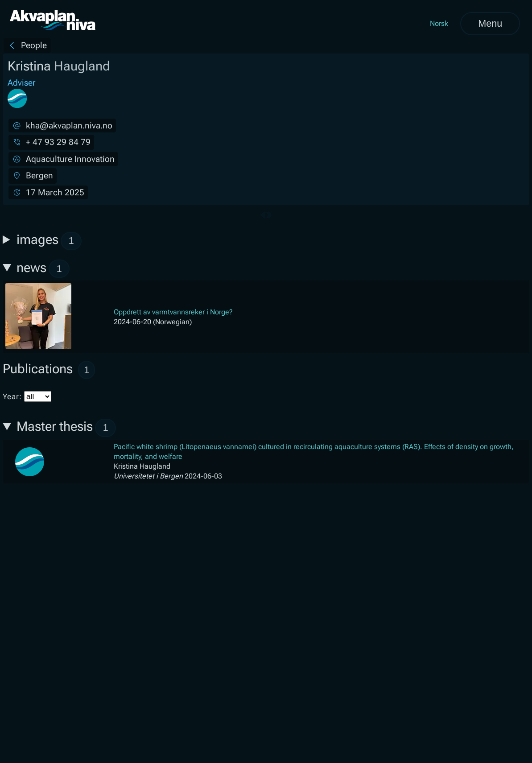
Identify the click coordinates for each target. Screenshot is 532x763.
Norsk (439, 23)
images (49, 241)
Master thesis (66, 428)
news (43, 269)
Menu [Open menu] (490, 23)
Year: (27, 396)
